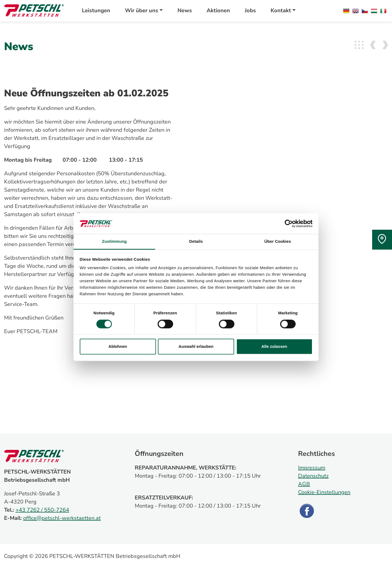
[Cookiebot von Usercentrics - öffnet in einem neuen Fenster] (289, 223)
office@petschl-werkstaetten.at (62, 518)
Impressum (312, 468)
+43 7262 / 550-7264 (42, 510)
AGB (304, 484)
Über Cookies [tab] (278, 242)
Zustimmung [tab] (114, 242)
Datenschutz (313, 476)
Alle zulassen (274, 347)
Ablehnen (118, 347)
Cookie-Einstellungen (324, 492)
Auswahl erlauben (196, 347)
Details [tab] (196, 242)
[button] (144, 11)
